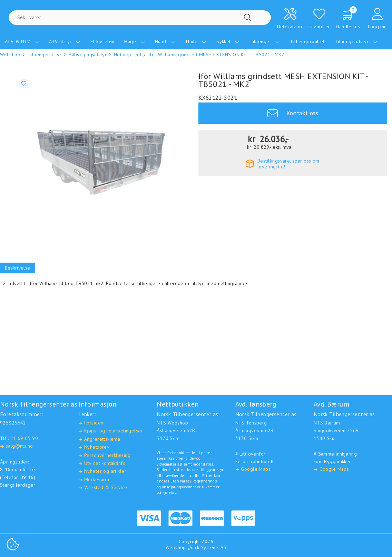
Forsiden (91, 423)
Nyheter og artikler (102, 471)
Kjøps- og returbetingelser (111, 431)
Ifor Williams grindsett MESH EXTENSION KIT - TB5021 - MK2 (216, 55)
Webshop (10, 55)
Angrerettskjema (99, 439)
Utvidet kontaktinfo (102, 463)
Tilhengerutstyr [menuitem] (356, 41)
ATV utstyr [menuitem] (65, 41)
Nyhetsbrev (94, 447)
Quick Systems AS (207, 547)
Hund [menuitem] (165, 41)
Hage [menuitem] (134, 41)
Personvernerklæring (104, 455)
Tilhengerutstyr (45, 55)
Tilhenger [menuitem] (265, 41)
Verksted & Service (103, 487)
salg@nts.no (16, 446)
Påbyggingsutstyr (88, 55)
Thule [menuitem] (196, 41)
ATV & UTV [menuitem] (22, 41)
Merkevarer (94, 480)
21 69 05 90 (24, 438)
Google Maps (253, 469)
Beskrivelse (18, 268)
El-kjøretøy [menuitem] (102, 41)
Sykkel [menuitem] (228, 41)
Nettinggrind (128, 55)
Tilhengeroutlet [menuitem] (307, 41)
